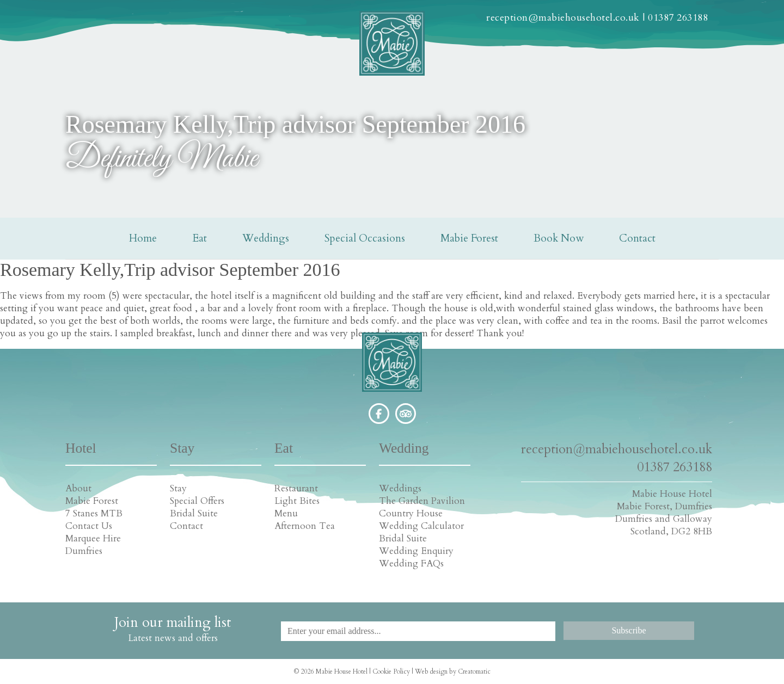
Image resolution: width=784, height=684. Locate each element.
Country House (411, 513)
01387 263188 (678, 18)
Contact (637, 238)
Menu (286, 513)
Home (143, 238)
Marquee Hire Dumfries (93, 545)
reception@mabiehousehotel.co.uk (563, 18)
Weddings (266, 238)
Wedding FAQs (411, 563)
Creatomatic (474, 671)
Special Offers (197, 501)
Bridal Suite (194, 513)
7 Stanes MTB (94, 513)
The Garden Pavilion (422, 501)
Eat (200, 238)
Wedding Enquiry (416, 551)
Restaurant (296, 488)
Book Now (559, 238)
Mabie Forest (469, 238)
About (78, 488)
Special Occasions (365, 238)
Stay (178, 488)
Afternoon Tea (305, 526)
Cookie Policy (391, 671)
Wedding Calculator (421, 526)
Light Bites (297, 501)
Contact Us (89, 526)
